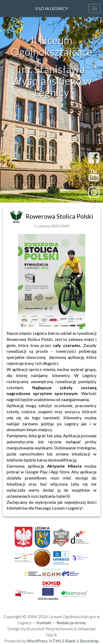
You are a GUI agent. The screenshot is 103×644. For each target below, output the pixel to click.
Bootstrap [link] (89, 641)
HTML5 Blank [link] (62, 641)
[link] (17, 216)
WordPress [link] (37, 641)
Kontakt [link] (44, 622)
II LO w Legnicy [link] (52, 8)
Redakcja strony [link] (71, 622)
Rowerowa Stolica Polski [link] (59, 216)
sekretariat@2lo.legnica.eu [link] (51, 192)
